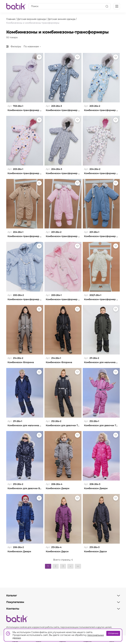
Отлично (113, 633)
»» (78, 566)
